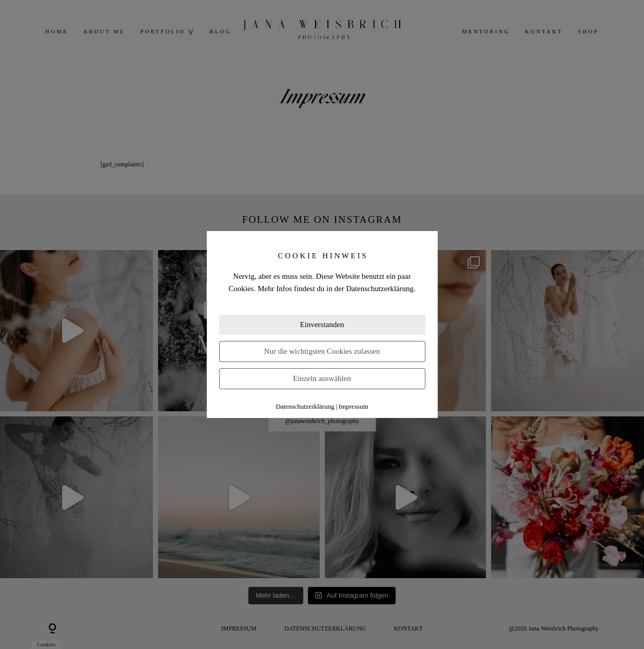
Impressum (354, 406)
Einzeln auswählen (322, 378)
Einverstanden (322, 324)
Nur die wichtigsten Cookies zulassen (322, 351)
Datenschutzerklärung (305, 406)
